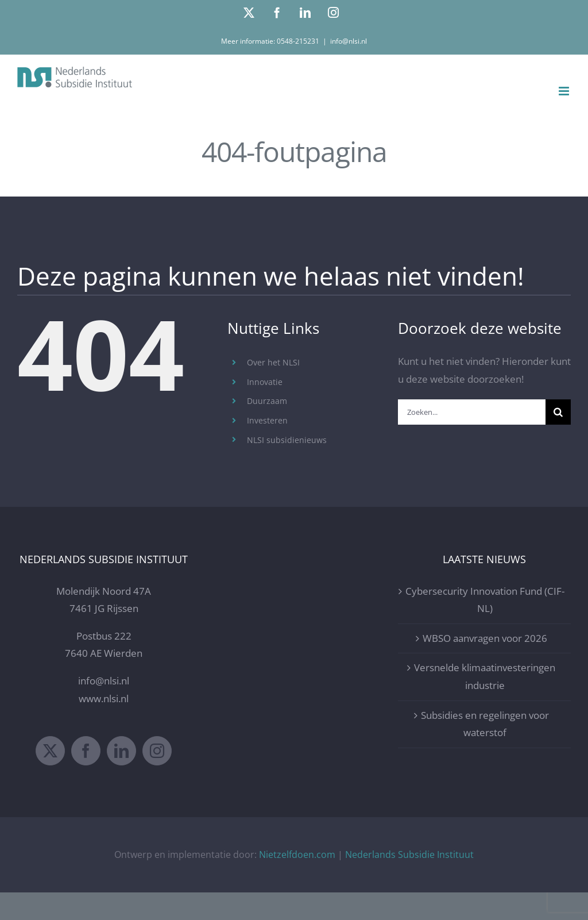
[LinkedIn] (121, 751)
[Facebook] (86, 751)
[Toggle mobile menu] (565, 91)
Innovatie (265, 382)
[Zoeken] (558, 412)
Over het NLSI (273, 362)
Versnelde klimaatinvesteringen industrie (485, 676)
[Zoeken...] (472, 412)
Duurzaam (267, 401)
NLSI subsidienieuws (287, 440)
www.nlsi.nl (104, 698)
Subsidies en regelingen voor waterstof (485, 724)
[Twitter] (50, 751)
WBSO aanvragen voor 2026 (485, 638)
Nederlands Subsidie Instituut (409, 854)
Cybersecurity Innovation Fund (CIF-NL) (485, 600)
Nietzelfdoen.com (297, 854)
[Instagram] (157, 751)
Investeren (267, 420)
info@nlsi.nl (349, 41)
